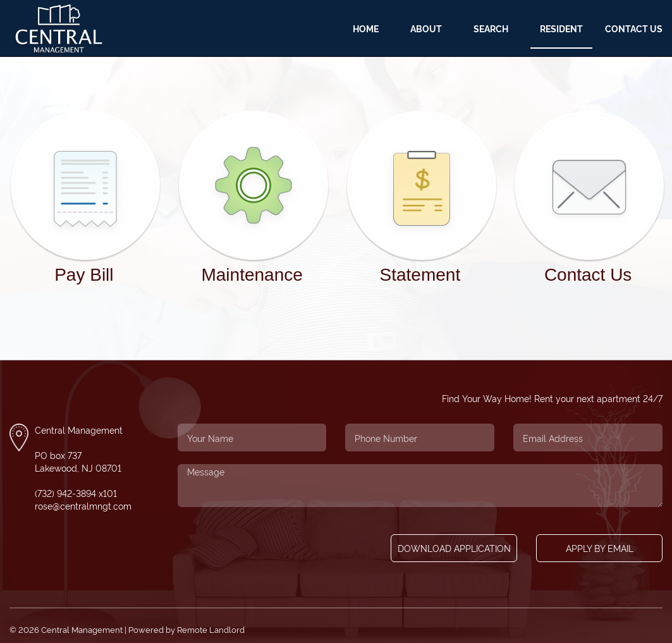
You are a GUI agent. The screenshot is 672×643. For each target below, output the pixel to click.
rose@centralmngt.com (83, 505)
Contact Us (634, 28)
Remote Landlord (211, 629)
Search (491, 28)
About (426, 28)
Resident (561, 28)
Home (366, 28)
